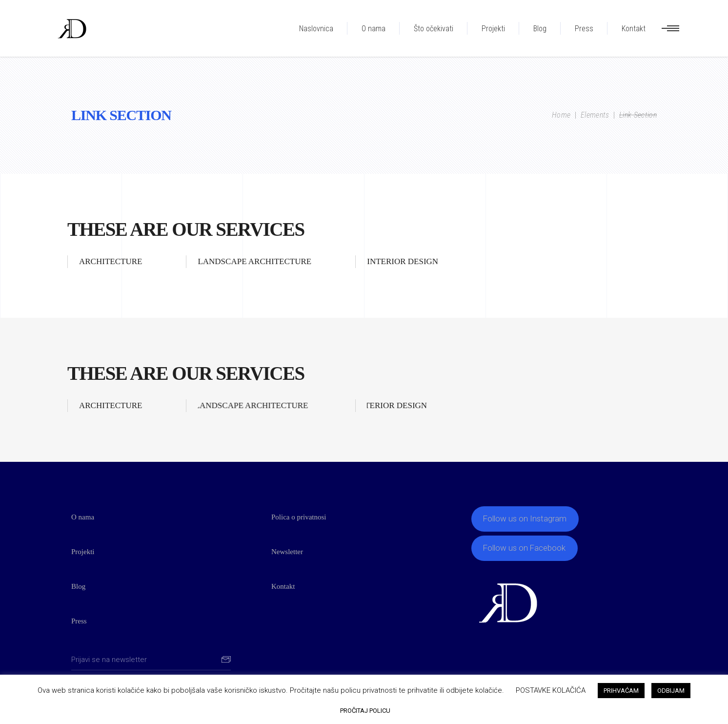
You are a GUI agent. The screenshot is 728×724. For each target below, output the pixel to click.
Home (561, 115)
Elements (595, 115)
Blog (78, 586)
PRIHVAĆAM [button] (621, 691)
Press (79, 621)
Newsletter (287, 552)
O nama (83, 517)
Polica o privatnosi (299, 517)
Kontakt (283, 586)
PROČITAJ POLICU (365, 711)
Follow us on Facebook (524, 548)
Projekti (83, 552)
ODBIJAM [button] (671, 691)
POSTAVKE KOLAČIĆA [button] (551, 690)
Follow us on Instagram (525, 518)
